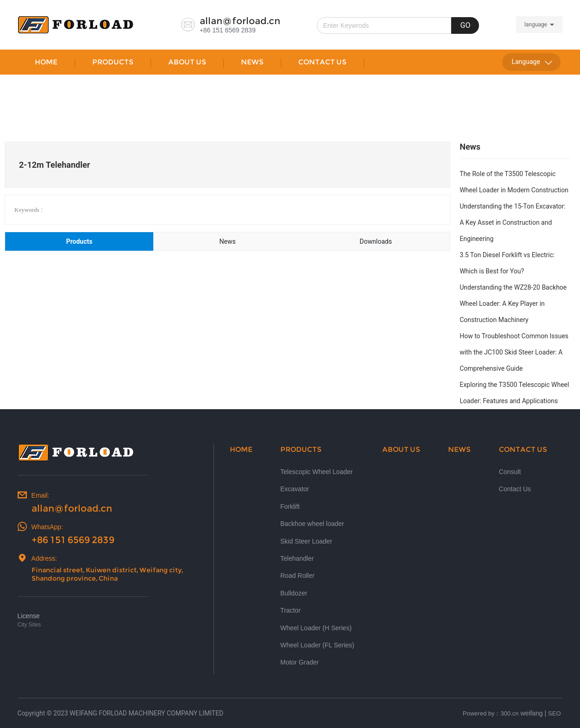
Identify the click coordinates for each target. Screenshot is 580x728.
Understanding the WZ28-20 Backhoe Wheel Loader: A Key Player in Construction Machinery (513, 304)
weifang (531, 713)
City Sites (29, 625)
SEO (554, 713)
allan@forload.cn (240, 21)
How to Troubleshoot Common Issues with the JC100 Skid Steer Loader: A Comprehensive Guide (514, 352)
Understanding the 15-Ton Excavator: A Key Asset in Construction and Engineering (513, 222)
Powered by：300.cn (491, 713)
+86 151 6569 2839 (228, 30)
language (536, 25)
